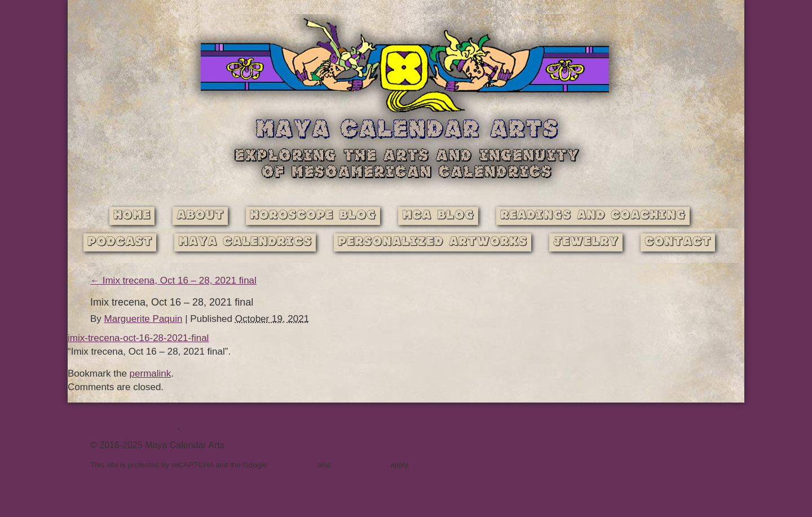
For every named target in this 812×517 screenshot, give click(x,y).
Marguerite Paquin (144, 319)
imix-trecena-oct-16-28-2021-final (138, 338)
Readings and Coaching (593, 216)
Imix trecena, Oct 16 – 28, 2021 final (173, 280)
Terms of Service (360, 465)
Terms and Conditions (134, 426)
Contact (678, 242)
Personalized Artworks (433, 242)
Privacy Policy (211, 426)
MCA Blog (438, 216)
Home (132, 216)
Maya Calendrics (245, 242)
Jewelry (586, 242)
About (200, 216)
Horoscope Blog (313, 216)
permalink (151, 374)
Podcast (120, 242)
